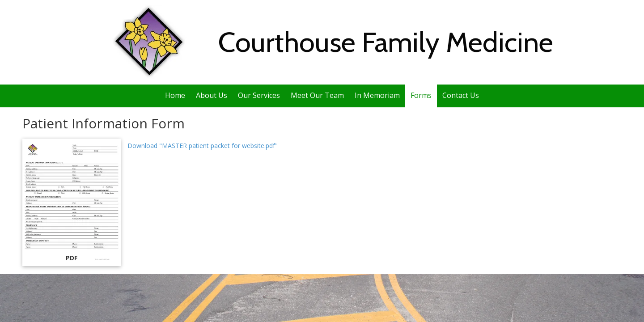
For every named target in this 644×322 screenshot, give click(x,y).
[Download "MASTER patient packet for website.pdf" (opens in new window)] (72, 202)
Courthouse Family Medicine (386, 42)
